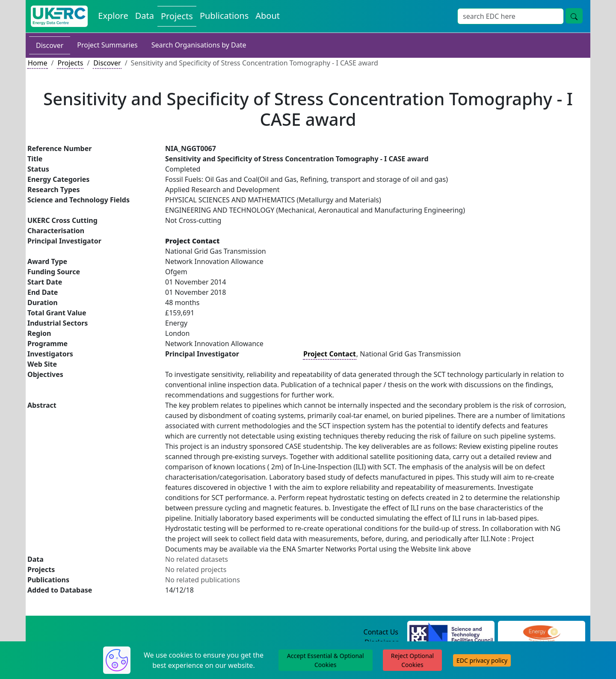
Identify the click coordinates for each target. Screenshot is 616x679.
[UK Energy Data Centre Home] (59, 16)
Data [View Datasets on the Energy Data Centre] (145, 16)
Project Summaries (107, 45)
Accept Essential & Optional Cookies (326, 660)
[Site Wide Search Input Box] (511, 16)
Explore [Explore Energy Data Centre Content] (113, 16)
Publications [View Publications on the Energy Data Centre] (224, 16)
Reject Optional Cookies (412, 660)
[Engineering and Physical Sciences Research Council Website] (541, 632)
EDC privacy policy (482, 660)
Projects (70, 63)
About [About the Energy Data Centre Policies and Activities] (268, 16)
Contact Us (381, 632)
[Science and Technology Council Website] (451, 632)
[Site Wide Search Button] (574, 16)
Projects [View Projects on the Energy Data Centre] (177, 16)
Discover (50, 45)
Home (38, 63)
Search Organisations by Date (199, 45)
